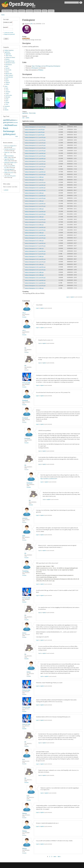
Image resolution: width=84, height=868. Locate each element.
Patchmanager (9, 131)
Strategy (7, 102)
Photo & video (9, 74)
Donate (44, 11)
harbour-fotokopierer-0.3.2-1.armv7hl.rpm (35, 182)
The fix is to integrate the (10, 146)
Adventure (8, 92)
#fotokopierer (35, 68)
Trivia (7, 104)
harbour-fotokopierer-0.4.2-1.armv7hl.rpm (35, 206)
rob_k (24, 313)
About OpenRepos (7, 11)
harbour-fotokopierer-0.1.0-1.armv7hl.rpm (35, 127)
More (17, 136)
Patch (6, 128)
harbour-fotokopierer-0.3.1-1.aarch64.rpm (35, 172)
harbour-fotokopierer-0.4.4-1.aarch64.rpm (35, 227)
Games (6, 86)
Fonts (6, 108)
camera (27, 118)
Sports (7, 79)
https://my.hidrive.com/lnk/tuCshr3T (49, 479)
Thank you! (7, 152)
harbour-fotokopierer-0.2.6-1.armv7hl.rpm (35, 161)
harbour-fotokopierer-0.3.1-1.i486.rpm (34, 177)
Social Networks (9, 77)
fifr (31, 24)
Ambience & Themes (10, 57)
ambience (13, 120)
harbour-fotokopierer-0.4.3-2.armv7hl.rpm (35, 222)
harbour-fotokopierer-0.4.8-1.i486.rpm (34, 264)
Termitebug (25, 571)
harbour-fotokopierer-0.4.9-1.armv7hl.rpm (35, 270)
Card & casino (9, 95)
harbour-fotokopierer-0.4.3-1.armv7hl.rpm (35, 214)
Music (7, 66)
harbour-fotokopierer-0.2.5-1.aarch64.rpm (35, 153)
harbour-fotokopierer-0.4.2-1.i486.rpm (34, 209)
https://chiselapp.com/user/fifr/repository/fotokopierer (46, 66)
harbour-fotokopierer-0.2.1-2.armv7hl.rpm (35, 140)
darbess (24, 633)
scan (23, 118)
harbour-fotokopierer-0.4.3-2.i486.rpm (34, 225)
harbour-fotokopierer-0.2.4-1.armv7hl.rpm (35, 151)
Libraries (6, 110)
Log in (68, 297)
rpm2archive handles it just (10, 162)
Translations (7, 106)
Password (6, 27)
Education (8, 97)
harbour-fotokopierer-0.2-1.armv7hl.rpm (35, 130)
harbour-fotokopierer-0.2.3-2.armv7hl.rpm (35, 148)
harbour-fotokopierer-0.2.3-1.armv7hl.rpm (35, 145)
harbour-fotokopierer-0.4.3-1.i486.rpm (34, 217)
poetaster (6, 190)
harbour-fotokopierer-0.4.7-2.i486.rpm (34, 257)
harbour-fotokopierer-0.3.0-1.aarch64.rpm (35, 164)
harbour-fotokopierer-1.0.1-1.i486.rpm (34, 288)
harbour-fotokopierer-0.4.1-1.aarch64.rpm (35, 196)
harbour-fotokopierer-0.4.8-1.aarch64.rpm (35, 259)
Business (7, 59)
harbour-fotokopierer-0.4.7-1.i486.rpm (34, 249)
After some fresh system (10, 176)
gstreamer (10, 122)
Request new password (9, 34)
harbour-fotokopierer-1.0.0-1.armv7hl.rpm (35, 278)
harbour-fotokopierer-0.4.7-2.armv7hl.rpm (35, 254)
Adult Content (9, 56)
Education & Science (10, 63)
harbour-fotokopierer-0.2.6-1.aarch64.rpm (35, 159)
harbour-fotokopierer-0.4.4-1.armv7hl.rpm (35, 230)
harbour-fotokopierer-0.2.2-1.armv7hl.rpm (35, 143)
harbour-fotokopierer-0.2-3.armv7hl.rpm (35, 135)
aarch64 (6, 120)
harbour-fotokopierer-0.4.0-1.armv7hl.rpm (35, 190)
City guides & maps (10, 61)
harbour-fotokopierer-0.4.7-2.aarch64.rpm (35, 251)
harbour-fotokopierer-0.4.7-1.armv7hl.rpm (35, 246)
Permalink (24, 317)
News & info (8, 70)
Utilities (7, 84)
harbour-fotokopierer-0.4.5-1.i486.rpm (34, 241)
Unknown (8, 82)
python (6, 134)
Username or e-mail (8, 22)
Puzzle (7, 99)
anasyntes (25, 518)
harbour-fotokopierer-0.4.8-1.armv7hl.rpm (35, 262)
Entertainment (9, 65)
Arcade (7, 93)
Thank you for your (9, 173)
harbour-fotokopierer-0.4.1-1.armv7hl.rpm (35, 198)
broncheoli (25, 400)
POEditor (41, 70)
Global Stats (37, 11)
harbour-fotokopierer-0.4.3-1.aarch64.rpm (35, 212)
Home (3, 15)
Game (7, 88)
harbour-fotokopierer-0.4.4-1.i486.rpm (34, 233)
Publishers (22, 11)
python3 (13, 134)
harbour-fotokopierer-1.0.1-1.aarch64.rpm (35, 283)
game (5, 122)
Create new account (9, 33)
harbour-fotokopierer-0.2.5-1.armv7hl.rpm (35, 156)
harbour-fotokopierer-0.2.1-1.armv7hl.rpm (35, 137)
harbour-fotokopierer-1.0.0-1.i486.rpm (34, 275)
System (7, 81)
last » (59, 857)
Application (8, 54)
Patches (7, 72)
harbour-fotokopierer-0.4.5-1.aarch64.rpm (35, 235)
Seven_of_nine (26, 383)
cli (17, 120)
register (72, 297)
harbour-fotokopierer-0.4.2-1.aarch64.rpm (35, 204)
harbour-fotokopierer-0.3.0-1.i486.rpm (34, 169)
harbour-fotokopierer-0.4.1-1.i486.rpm (34, 201)
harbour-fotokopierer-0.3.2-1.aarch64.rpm (35, 185)
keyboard (9, 125)
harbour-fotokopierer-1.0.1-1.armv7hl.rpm (35, 286)
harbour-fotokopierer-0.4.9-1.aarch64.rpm (35, 267)
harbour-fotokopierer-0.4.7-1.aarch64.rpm (35, 243)
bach (24, 760)
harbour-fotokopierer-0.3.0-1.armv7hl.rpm (35, 167)
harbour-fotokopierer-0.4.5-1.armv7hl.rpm (35, 238)
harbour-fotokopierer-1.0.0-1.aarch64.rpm (35, 280)
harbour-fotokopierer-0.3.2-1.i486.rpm (34, 180)
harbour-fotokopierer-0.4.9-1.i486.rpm (34, 272)
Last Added (29, 11)
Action (7, 90)
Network (7, 68)
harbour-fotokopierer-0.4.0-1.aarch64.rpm (35, 188)
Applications (7, 52)
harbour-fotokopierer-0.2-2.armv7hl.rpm (35, 132)
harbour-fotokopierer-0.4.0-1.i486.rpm (34, 193)
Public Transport (9, 75)
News (15, 11)
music (15, 125)
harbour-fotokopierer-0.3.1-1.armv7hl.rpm (35, 175)
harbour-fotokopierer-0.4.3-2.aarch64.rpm (35, 220)
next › (55, 857)
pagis (24, 536)
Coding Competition (9, 50)
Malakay (25, 813)
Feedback (51, 11)
